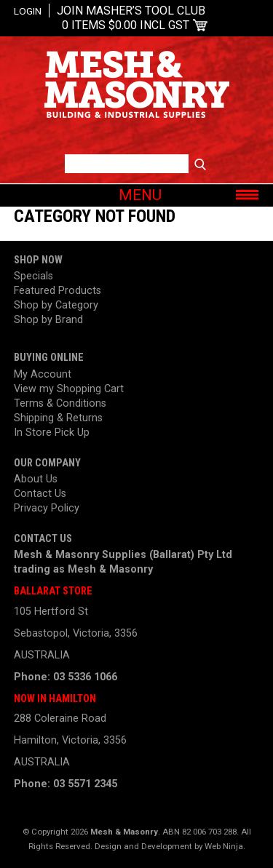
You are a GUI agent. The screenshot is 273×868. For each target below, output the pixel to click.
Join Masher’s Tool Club (131, 11)
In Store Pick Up (52, 433)
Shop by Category (56, 305)
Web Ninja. (225, 846)
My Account (43, 374)
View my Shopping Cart (69, 389)
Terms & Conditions (60, 403)
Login (28, 11)
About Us (36, 479)
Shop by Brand (48, 320)
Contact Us (40, 494)
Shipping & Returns (58, 418)
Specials (33, 276)
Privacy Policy (47, 508)
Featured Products (58, 291)
